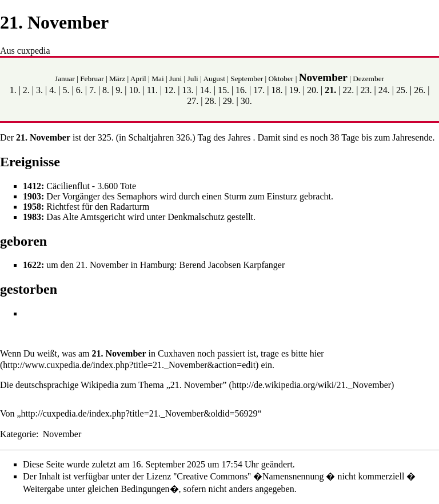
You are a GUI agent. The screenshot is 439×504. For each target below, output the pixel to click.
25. (402, 90)
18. (277, 90)
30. (246, 101)
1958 (32, 207)
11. (152, 90)
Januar (65, 79)
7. (93, 90)
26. (420, 90)
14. (206, 90)
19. (295, 90)
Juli (193, 79)
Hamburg (157, 265)
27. (193, 101)
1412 (32, 186)
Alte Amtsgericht (94, 217)
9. (119, 90)
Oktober (281, 79)
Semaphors (137, 196)
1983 (32, 217)
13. (188, 90)
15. (224, 90)
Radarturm (130, 207)
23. (366, 90)
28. (210, 101)
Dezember (368, 79)
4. (53, 90)
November (323, 77)
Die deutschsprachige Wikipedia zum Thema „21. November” (113, 385)
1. (13, 90)
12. (170, 90)
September (247, 79)
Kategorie (18, 434)
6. (79, 90)
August (214, 79)
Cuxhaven (176, 353)
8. (106, 90)
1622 (32, 265)
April (138, 79)
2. (26, 90)
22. (348, 90)
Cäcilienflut (68, 186)
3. (39, 90)
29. (229, 101)
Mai (157, 79)
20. (313, 90)
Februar (92, 79)
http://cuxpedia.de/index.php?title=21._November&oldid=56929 (139, 413)
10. (134, 90)
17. (259, 90)
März (117, 79)
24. (384, 90)
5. (66, 90)
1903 (32, 196)
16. (241, 90)
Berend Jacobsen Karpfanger (232, 265)
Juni (175, 79)
